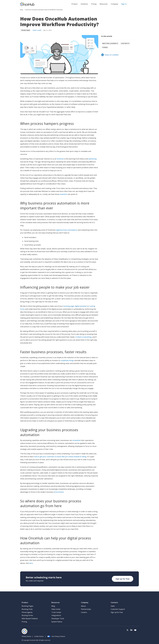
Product (74, 4)
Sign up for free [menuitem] (117, 612)
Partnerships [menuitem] (86, 609)
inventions (64, 194)
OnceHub (60, 159)
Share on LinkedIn (110, 55)
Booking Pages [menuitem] (27, 606)
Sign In (124, 4)
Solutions (84, 4)
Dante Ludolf (37, 30)
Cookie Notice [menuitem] (39, 636)
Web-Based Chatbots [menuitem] (30, 619)
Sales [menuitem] (113, 606)
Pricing (94, 4)
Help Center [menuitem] (56, 609)
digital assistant (81, 306)
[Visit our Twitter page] (127, 630)
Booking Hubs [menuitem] (27, 609)
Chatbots (125, 43)
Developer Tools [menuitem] (58, 619)
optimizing (92, 159)
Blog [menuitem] (53, 606)
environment (59, 492)
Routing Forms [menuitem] (27, 615)
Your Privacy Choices (56, 636)
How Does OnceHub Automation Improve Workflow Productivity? (44, 10)
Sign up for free (123, 579)
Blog (22, 10)
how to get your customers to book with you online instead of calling (60, 457)
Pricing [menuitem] (24, 622)
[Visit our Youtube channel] (135, 630)
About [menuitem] (83, 606)
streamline (77, 440)
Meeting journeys (110, 43)
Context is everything (83, 337)
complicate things (67, 360)
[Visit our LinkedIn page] (131, 630)
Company (114, 4)
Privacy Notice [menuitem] (26, 636)
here (31, 563)
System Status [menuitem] (57, 622)
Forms (105, 47)
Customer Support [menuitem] (118, 609)
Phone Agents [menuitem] (27, 612)
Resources (104, 4)
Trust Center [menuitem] (56, 612)
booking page (69, 306)
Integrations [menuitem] (56, 615)
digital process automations (67, 230)
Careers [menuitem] (84, 612)
